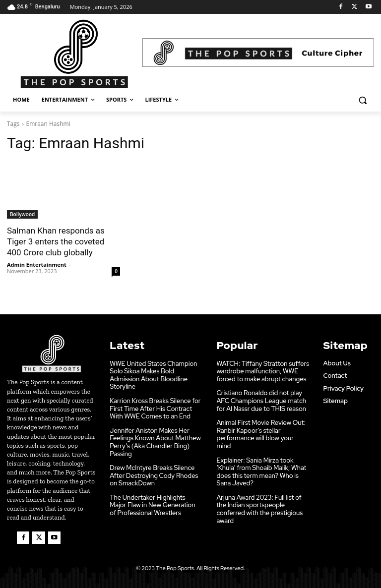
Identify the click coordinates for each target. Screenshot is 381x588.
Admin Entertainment (37, 265)
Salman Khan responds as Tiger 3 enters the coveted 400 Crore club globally (56, 241)
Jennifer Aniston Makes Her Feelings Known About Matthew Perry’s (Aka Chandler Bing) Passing (155, 441)
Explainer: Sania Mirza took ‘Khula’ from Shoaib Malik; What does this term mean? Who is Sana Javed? (261, 471)
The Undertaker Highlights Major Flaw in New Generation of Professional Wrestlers (152, 505)
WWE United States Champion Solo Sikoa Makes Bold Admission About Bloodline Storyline (153, 374)
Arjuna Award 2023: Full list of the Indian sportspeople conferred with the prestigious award (259, 509)
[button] (362, 100)
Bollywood (22, 214)
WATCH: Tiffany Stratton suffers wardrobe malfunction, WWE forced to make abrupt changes (263, 370)
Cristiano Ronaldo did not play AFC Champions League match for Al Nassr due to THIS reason (261, 400)
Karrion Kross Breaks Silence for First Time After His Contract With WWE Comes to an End (155, 408)
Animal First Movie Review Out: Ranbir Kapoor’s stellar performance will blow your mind (261, 434)
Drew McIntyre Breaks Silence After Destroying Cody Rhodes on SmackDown (154, 475)
